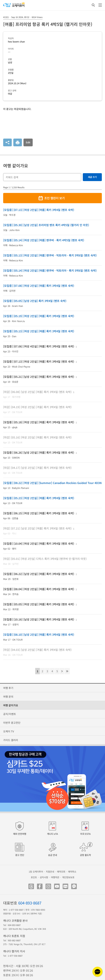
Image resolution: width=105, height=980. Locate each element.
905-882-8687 (14, 940)
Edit (28, 142)
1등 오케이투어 (36, 872)
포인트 (34, 877)
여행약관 (55, 877)
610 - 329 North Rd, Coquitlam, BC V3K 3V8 (25, 929)
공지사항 (44, 877)
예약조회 (61, 872)
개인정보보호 (68, 877)
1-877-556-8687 (16, 910)
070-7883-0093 (38, 910)
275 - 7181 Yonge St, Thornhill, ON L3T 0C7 (24, 944)
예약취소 (72, 872)
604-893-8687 (30, 903)
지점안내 (50, 872)
